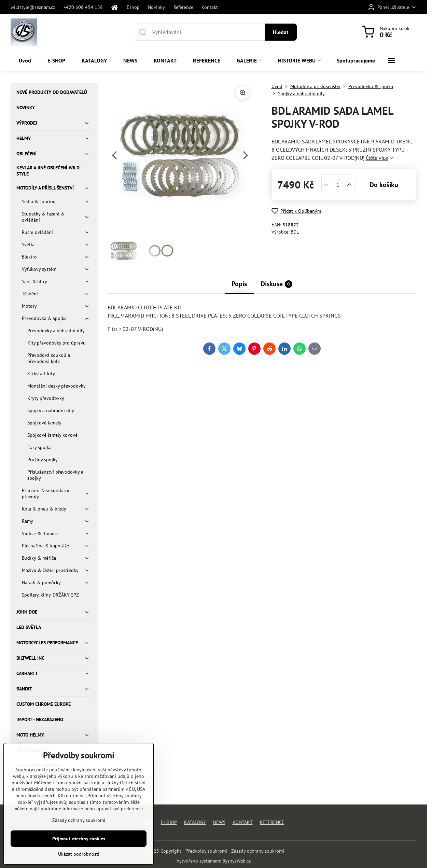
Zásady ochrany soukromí (258, 851)
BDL (295, 232)
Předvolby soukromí (206, 851)
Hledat (281, 32)
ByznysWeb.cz (236, 861)
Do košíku (384, 185)
